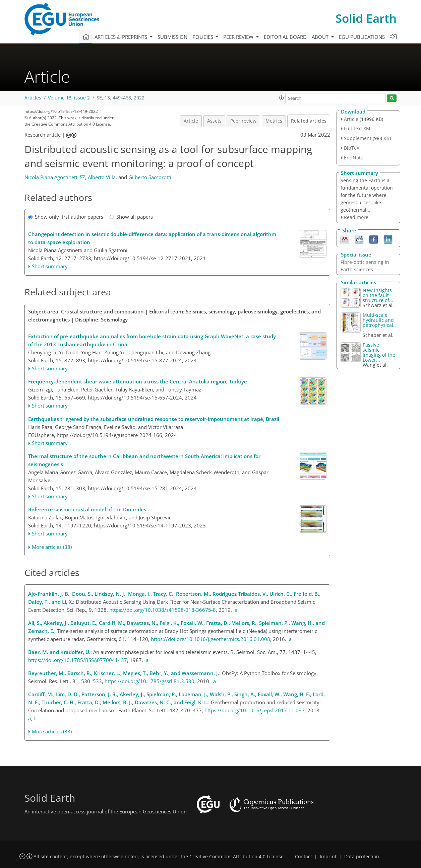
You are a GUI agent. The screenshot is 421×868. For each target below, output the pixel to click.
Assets (214, 121)
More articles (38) (52, 547)
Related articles (309, 121)
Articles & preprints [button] (122, 37)
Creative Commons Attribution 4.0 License (236, 857)
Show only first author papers (66, 217)
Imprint (328, 857)
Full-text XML (358, 128)
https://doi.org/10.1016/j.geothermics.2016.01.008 (210, 639)
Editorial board (285, 37)
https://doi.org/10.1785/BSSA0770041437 (78, 660)
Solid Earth (366, 18)
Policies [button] (203, 37)
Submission (172, 37)
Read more (356, 217)
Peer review (243, 121)
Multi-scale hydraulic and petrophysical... (379, 322)
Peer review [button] (239, 37)
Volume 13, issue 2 (69, 98)
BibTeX (352, 148)
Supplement (358, 138)
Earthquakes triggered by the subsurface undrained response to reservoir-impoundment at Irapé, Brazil (154, 419)
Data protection (362, 857)
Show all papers (131, 217)
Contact (304, 857)
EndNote (354, 158)
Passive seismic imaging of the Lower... (379, 352)
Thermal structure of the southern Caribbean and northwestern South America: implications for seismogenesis (144, 460)
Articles (33, 98)
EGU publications (362, 37)
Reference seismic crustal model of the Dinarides (87, 509)
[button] (282, 98)
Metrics (274, 121)
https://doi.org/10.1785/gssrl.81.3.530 (149, 681)
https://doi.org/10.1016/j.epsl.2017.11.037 (255, 710)
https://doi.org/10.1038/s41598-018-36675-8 (163, 610)
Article (191, 121)
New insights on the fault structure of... (378, 295)
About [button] (321, 37)
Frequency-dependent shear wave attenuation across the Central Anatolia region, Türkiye (138, 381)
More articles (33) (52, 731)
